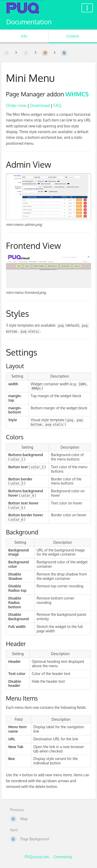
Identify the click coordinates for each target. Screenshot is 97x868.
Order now (16, 105)
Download (40, 105)
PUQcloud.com (37, 857)
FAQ (57, 105)
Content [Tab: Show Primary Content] (73, 36)
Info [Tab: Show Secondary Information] (24, 36)
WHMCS (77, 94)
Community (63, 857)
